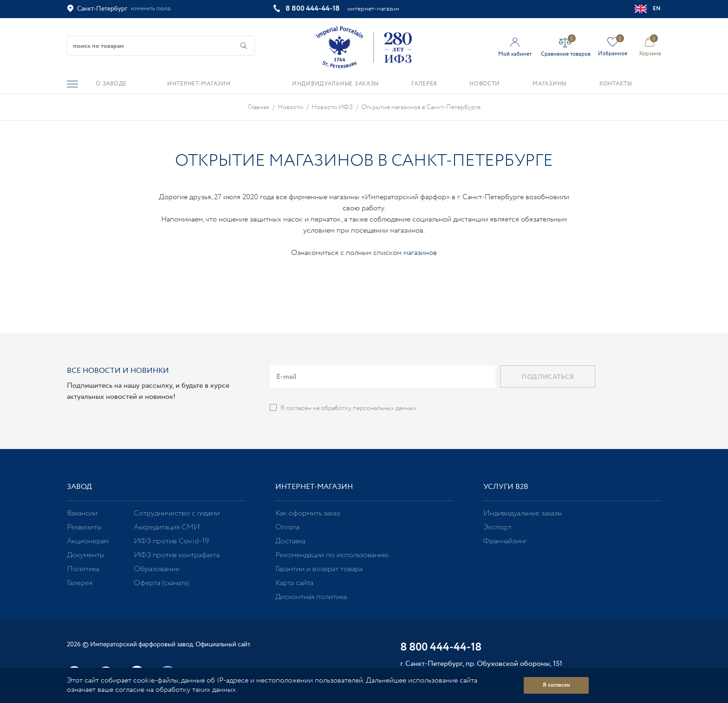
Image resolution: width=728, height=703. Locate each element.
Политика (83, 569)
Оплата (287, 527)
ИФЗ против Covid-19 (171, 541)
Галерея (80, 583)
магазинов (420, 253)
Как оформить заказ (308, 513)
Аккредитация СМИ (167, 527)
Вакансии (82, 513)
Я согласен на (348, 408)
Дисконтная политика (311, 597)
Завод (79, 487)
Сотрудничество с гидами (177, 513)
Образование (157, 569)
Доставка (290, 541)
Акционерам (88, 541)
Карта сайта (294, 583)
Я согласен (556, 685)
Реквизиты (84, 527)
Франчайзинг (505, 541)
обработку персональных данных (369, 408)
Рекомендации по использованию (332, 555)
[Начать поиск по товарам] (244, 46)
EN (648, 9)
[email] (383, 377)
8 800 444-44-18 (313, 9)
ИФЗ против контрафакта (177, 555)
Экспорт (497, 527)
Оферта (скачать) (161, 583)
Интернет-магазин (314, 487)
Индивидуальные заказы (523, 513)
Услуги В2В (506, 487)
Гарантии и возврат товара (319, 569)
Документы (85, 555)
